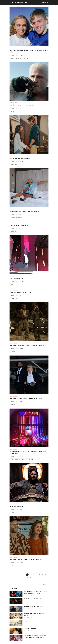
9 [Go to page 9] (43, 575)
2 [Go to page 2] (21, 575)
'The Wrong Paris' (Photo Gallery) (20, 158)
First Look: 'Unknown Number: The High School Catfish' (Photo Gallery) (29, 51)
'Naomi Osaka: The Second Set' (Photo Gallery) (24, 211)
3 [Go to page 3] (24, 575)
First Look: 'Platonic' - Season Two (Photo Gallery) (25, 559)
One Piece (12, 111)
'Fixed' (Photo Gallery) (16, 278)
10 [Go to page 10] (46, 575)
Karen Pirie (13, 405)
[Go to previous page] (15, 575)
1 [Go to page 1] (18, 575)
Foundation (13, 352)
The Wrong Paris (14, 164)
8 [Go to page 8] (40, 575)
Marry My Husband (14, 299)
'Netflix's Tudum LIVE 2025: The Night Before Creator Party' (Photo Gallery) (28, 452)
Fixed (12, 285)
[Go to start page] (12, 575)
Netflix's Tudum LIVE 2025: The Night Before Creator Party (22, 460)
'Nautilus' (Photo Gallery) (17, 506)
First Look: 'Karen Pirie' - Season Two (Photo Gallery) (26, 398)
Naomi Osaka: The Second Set (16, 217)
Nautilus (12, 513)
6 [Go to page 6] (33, 575)
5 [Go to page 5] (30, 575)
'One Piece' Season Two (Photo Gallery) (22, 105)
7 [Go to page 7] (37, 575)
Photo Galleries (13, 48)
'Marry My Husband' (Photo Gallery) (20, 292)
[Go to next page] (27, 577)
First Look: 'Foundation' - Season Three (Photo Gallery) (27, 345)
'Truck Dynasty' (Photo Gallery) (19, 225)
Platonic (12, 566)
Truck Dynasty (13, 231)
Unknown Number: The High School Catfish (19, 58)
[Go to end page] (31, 577)
